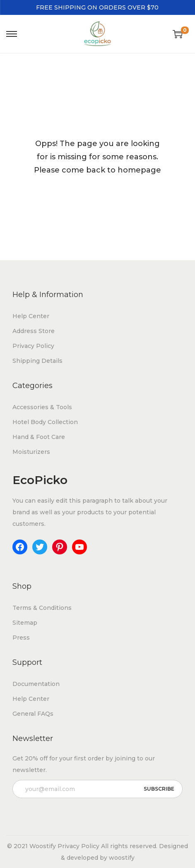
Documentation (36, 684)
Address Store (34, 331)
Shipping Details (37, 361)
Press (21, 638)
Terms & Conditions (42, 608)
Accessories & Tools (42, 407)
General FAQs (33, 714)
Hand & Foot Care (39, 437)
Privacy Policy (33, 346)
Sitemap (25, 623)
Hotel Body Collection (45, 422)
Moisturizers (31, 452)
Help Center (31, 316)
